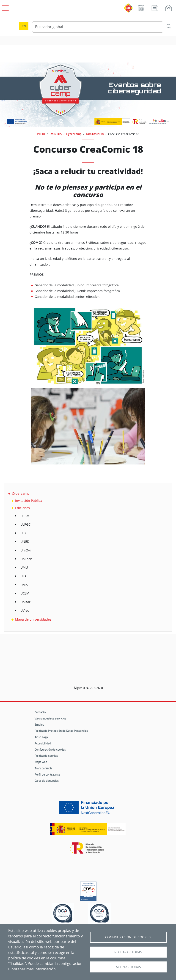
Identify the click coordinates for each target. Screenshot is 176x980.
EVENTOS (56, 134)
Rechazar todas (128, 952)
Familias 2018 (95, 134)
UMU (24, 567)
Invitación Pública (29, 501)
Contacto (40, 712)
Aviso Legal (41, 737)
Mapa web (41, 762)
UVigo (25, 610)
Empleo (39, 725)
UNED (25, 542)
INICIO (41, 134)
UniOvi (26, 550)
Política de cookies (46, 756)
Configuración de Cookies (128, 937)
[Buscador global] (98, 27)
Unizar (25, 602)
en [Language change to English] (24, 26)
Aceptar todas (128, 967)
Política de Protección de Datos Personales (61, 731)
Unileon (26, 559)
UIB (23, 533)
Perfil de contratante (47, 774)
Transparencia (43, 768)
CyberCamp (74, 134)
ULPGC (25, 524)
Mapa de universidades (33, 619)
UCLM (25, 593)
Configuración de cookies (50, 749)
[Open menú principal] (5, 7)
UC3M (25, 516)
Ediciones (22, 508)
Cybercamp (21, 493)
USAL (24, 576)
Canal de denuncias (47, 781)
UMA (24, 585)
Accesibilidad (43, 743)
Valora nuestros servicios (50, 718)
